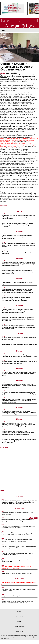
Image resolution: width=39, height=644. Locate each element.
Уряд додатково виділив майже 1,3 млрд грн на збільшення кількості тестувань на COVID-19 (19, 547)
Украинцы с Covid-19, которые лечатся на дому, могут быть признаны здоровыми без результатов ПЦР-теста (19, 534)
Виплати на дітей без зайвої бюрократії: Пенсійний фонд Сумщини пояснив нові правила (19, 362)
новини (19, 616)
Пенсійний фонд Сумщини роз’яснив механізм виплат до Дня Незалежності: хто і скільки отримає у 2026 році (19, 393)
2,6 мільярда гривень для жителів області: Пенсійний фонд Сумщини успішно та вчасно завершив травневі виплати (18, 245)
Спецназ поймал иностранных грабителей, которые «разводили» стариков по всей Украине (18, 520)
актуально (20, 626)
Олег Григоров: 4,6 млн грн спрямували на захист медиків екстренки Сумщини (17, 283)
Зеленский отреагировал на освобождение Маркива (17, 573)
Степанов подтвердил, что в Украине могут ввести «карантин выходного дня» (17, 554)
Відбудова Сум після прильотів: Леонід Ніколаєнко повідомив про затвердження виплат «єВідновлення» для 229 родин (18, 319)
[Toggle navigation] (3, 30)
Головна (19, 611)
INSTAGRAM (4, 448)
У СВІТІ (2, 491)
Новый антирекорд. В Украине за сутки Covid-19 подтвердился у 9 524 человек (16, 567)
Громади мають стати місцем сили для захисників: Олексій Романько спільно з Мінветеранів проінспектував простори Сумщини (18, 311)
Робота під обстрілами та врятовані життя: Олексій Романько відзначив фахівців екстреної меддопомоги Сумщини (18, 225)
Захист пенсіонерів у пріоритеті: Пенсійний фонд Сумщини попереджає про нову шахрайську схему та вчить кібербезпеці (18, 272)
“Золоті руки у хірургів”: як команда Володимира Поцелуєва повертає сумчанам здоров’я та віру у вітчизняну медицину (17, 237)
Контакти (19, 631)
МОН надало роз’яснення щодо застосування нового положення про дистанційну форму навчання (17, 540)
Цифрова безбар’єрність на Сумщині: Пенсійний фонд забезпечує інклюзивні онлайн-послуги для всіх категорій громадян (15, 10)
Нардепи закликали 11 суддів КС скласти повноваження (18, 596)
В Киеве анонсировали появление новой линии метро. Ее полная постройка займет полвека (18, 527)
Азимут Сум (5, 638)
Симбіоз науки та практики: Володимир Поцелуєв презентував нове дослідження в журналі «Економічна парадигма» (19, 386)
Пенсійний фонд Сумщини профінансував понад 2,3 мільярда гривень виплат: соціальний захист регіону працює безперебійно (18, 327)
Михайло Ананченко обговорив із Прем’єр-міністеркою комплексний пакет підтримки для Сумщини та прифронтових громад (19, 401)
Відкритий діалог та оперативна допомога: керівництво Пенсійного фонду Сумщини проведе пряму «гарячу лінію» (19, 374)
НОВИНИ (3, 205)
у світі (19, 621)
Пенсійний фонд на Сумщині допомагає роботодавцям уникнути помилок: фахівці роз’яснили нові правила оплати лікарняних (19, 441)
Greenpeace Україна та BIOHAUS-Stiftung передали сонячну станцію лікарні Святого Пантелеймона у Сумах (19, 356)
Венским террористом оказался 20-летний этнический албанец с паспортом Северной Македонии (17, 602)
